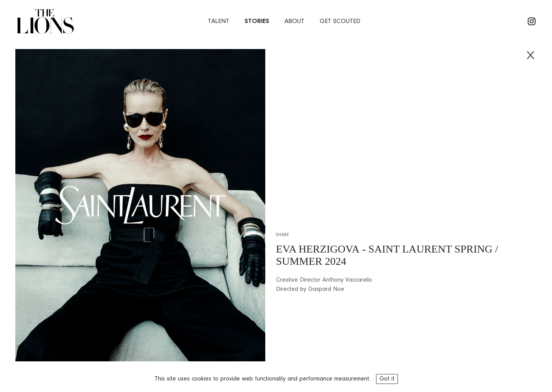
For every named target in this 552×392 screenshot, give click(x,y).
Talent (219, 21)
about (294, 21)
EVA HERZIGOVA (318, 249)
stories (257, 21)
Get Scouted (340, 21)
